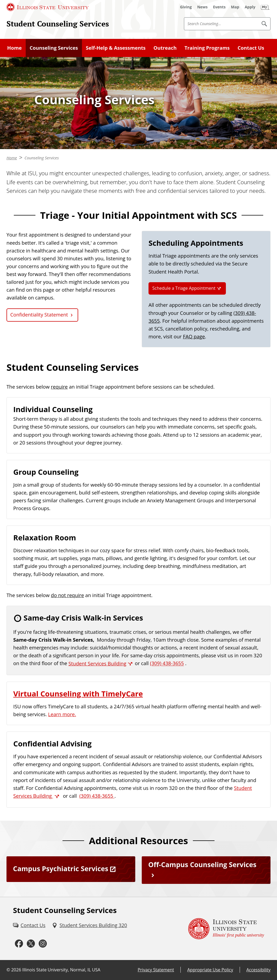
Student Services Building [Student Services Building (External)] (97, 664)
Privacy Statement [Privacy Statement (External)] (156, 970)
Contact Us (251, 48)
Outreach (165, 48)
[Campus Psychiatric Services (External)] (71, 869)
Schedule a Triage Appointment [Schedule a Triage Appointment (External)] (184, 288)
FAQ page (194, 336)
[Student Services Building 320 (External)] (90, 925)
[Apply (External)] (250, 7)
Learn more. (62, 714)
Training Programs (207, 48)
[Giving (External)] (186, 7)
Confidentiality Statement (39, 315)
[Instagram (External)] (43, 944)
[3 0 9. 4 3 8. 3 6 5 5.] (97, 796)
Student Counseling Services (58, 23)
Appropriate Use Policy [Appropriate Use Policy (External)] (210, 970)
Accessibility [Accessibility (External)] (258, 970)
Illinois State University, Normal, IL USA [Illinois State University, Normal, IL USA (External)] (61, 970)
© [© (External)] (8, 970)
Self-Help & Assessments (116, 48)
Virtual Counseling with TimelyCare (78, 694)
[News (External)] (202, 7)
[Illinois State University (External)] (48, 7)
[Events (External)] (219, 7)
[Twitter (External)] (31, 944)
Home (15, 48)
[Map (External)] (235, 7)
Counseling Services (54, 48)
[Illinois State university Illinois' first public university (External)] (226, 929)
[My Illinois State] (265, 7)
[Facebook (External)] (19, 944)
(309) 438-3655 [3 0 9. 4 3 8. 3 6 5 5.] (167, 664)
